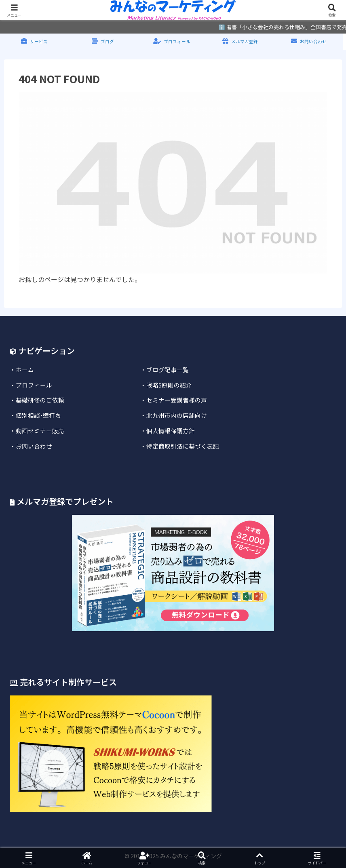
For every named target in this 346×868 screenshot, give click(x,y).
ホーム (25, 370)
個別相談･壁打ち (38, 415)
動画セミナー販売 (40, 431)
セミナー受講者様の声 (177, 400)
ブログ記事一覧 (168, 370)
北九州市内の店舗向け (177, 415)
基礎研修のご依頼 (40, 400)
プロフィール (34, 385)
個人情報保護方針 (171, 431)
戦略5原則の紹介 (169, 385)
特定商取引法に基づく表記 (183, 446)
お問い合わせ (34, 446)
